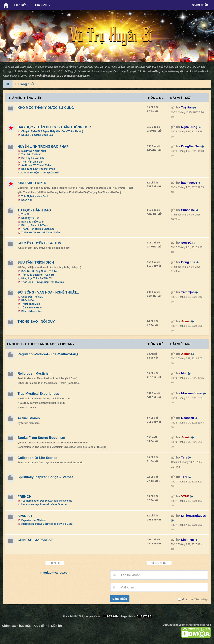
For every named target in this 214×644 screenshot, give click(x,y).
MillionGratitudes (194, 516)
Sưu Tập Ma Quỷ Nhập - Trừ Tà (39, 271)
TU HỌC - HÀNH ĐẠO (34, 210)
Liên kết (21, 5)
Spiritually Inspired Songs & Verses (45, 477)
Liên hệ (56, 626)
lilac (184, 373)
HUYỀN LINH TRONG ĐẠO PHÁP (43, 146)
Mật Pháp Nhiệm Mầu (34, 151)
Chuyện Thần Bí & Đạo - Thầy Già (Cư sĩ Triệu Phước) (52, 131)
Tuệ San (187, 107)
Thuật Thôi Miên (31, 304)
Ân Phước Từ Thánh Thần (36, 165)
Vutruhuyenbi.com (174, 625)
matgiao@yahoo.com (77, 76)
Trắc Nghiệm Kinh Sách (35, 196)
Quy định (41, 626)
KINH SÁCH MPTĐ (32, 183)
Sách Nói (26, 200)
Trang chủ (26, 84)
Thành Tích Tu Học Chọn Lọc (38, 229)
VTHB (185, 496)
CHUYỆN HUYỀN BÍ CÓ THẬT (40, 243)
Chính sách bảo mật (16, 626)
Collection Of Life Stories (37, 458)
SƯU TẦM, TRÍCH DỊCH (36, 262)
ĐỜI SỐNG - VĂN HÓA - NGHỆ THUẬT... (48, 292)
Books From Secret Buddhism (41, 438)
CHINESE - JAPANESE (35, 540)
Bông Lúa (188, 262)
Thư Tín (26, 214)
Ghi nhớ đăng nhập (195, 599)
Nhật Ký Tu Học (30, 218)
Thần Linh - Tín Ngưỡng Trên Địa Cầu (43, 282)
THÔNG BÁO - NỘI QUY (36, 321)
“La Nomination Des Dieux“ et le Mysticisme (47, 501)
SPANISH (25, 516)
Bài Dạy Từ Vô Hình (33, 158)
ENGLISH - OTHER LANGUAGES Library (41, 344)
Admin (186, 321)
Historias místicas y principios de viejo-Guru (47, 524)
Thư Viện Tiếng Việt (24, 98)
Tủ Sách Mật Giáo (32, 308)
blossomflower (192, 393)
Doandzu (188, 418)
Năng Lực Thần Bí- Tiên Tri (37, 278)
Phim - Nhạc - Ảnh (32, 311)
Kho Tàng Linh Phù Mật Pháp (38, 169)
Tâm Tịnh (188, 292)
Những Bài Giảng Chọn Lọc (37, 135)
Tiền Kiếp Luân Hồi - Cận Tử (38, 275)
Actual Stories (29, 418)
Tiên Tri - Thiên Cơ (32, 155)
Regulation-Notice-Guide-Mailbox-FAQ (48, 354)
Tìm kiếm (43, 5)
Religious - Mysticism (35, 373)
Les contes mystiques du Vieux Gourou (44, 504)
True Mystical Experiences (38, 394)
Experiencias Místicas (34, 520)
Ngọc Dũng (189, 127)
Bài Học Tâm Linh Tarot (35, 225)
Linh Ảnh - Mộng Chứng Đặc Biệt (40, 173)
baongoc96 (189, 183)
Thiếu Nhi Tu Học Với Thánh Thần (41, 233)
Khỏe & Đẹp (28, 300)
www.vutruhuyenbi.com (107, 71)
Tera (184, 457)
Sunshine (188, 210)
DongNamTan (191, 146)
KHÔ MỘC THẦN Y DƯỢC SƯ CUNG (46, 108)
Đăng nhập (120, 599)
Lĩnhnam (188, 539)
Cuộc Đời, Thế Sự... (32, 297)
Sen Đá (186, 243)
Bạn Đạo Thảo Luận (33, 222)
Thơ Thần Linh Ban (32, 162)
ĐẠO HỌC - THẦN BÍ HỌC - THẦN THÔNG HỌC (54, 127)
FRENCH (24, 497)
